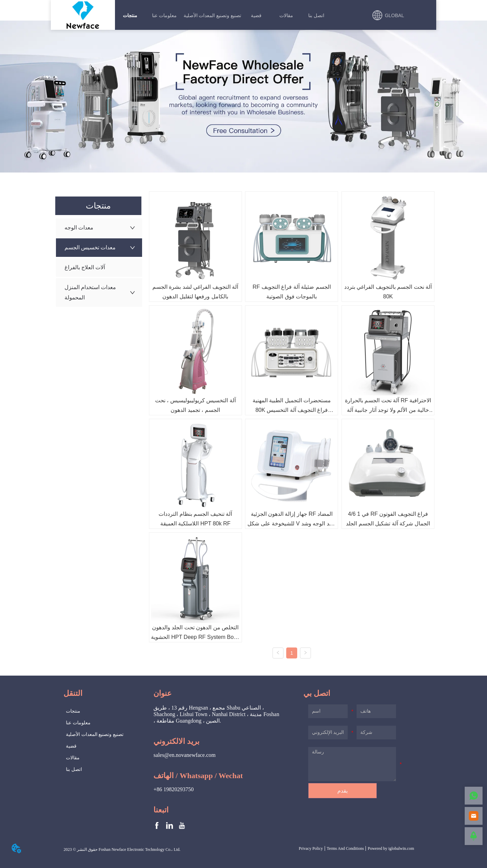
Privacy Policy (311, 848)
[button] (130, 15)
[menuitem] (130, 15)
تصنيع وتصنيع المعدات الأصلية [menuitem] (213, 15)
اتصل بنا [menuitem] (316, 15)
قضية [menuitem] (256, 15)
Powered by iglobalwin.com (391, 848)
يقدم (343, 791)
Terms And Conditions (345, 848)
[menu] (223, 15)
